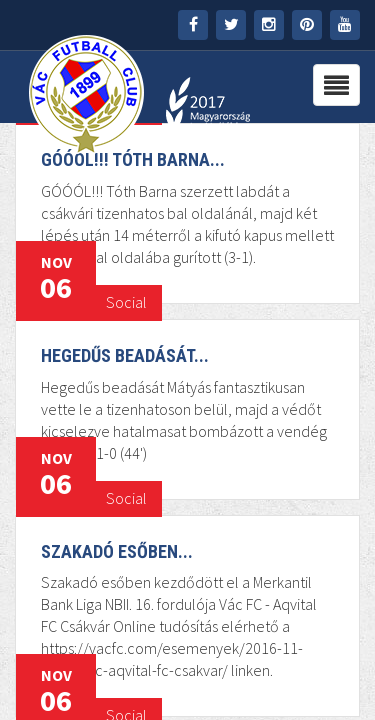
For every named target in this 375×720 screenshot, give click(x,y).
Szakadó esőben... (117, 551)
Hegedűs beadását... (125, 355)
